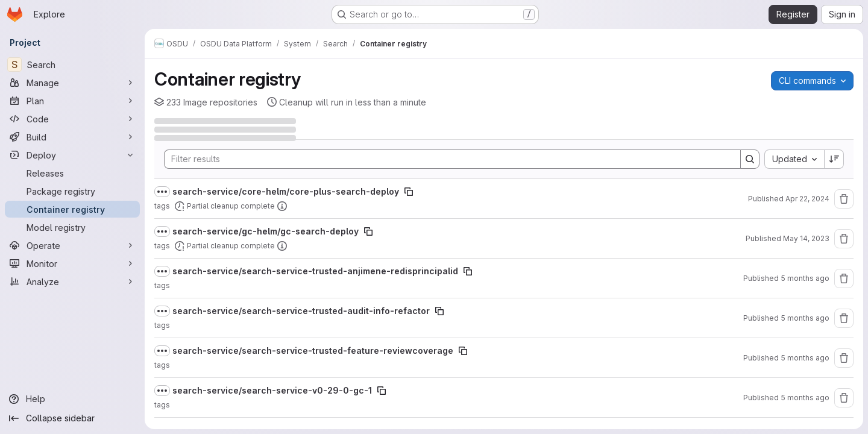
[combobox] (794, 159)
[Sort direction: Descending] (834, 159)
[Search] (72, 64)
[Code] (72, 119)
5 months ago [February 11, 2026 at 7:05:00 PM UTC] (805, 398)
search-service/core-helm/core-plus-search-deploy (286, 191)
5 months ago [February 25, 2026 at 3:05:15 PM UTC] (805, 278)
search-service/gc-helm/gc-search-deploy (266, 231)
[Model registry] (72, 227)
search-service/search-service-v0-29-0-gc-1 (272, 390)
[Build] (72, 137)
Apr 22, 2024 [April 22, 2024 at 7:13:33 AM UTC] (807, 199)
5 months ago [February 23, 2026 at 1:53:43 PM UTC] (805, 318)
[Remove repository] (844, 199)
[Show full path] (162, 192)
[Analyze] (72, 281)
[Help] (72, 399)
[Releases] (72, 173)
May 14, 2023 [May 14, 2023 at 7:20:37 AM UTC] (806, 238)
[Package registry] (72, 191)
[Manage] (72, 83)
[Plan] (72, 101)
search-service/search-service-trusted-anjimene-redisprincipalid (315, 271)
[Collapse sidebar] (72, 418)
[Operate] (72, 245)
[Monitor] (72, 263)
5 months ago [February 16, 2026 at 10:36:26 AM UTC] (805, 358)
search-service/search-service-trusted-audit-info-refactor (301, 311)
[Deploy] (72, 155)
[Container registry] (72, 209)
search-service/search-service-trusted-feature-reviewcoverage (313, 351)
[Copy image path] (409, 192)
